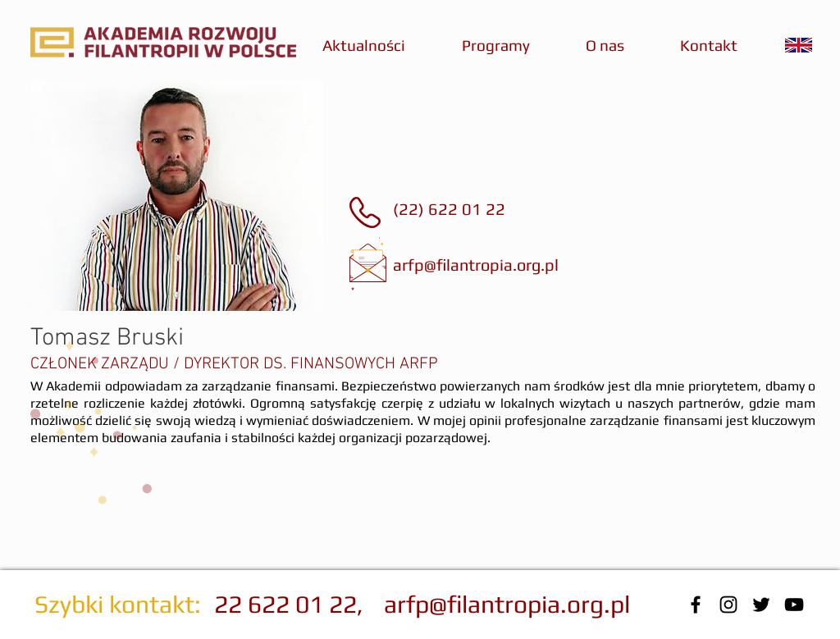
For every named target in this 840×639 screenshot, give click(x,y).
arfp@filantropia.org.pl (476, 265)
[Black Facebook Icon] (696, 605)
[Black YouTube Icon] (794, 605)
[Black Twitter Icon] (761, 605)
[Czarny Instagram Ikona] (728, 605)
